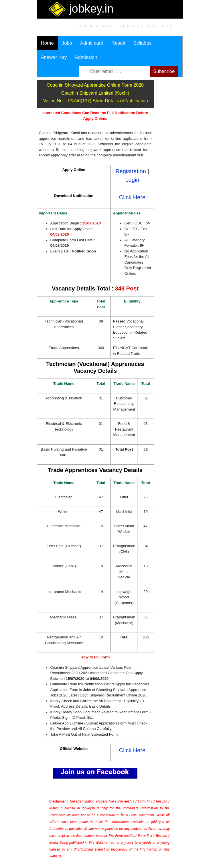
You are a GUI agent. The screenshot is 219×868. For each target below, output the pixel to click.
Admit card (92, 43)
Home (47, 43)
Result (118, 43)
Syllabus (142, 43)
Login (132, 180)
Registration (131, 171)
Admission (86, 57)
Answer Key (54, 57)
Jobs (67, 43)
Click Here (132, 197)
